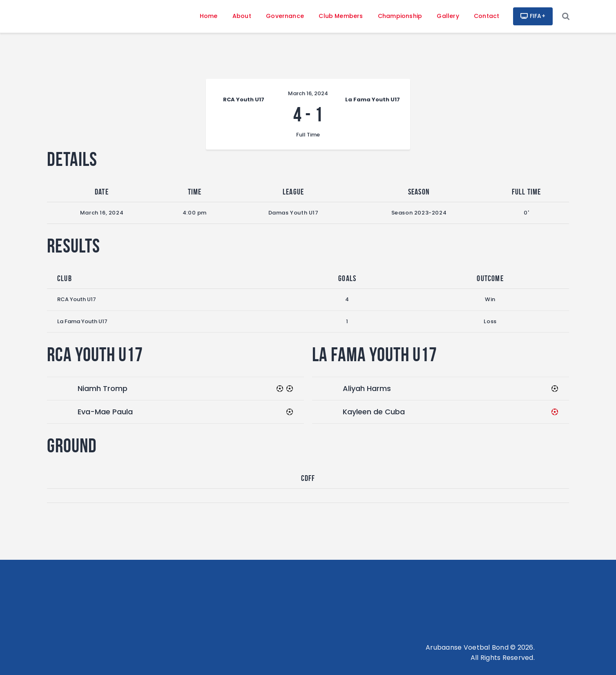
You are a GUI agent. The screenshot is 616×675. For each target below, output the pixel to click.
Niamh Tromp (103, 388)
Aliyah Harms (367, 388)
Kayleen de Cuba (374, 412)
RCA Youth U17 (77, 299)
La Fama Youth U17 (82, 321)
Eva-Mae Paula (105, 412)
